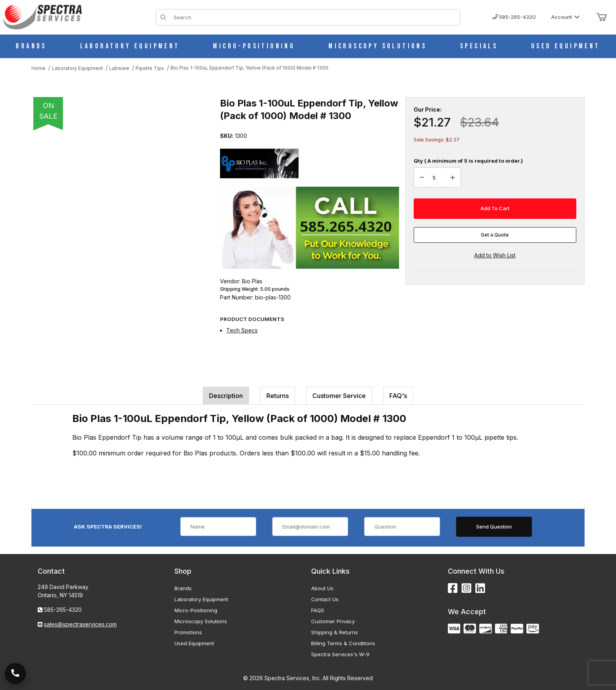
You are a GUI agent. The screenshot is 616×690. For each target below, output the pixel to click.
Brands (183, 588)
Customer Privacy (333, 621)
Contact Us (325, 599)
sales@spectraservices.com (80, 624)
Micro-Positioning (196, 610)
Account (566, 17)
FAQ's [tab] (398, 396)
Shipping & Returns (335, 632)
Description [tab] (226, 396)
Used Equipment (194, 643)
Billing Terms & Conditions (343, 643)
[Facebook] (453, 588)
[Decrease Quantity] (422, 178)
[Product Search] (314, 17)
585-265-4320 (514, 17)
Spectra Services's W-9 (340, 654)
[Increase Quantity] (453, 178)
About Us (322, 588)
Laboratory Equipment (201, 599)
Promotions (188, 632)
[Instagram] (467, 588)
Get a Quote (495, 235)
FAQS (318, 610)
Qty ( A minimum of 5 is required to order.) (468, 161)
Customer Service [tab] (339, 396)
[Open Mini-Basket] (601, 17)
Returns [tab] (278, 396)
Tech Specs (242, 330)
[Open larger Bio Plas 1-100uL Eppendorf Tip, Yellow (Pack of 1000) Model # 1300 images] (118, 212)
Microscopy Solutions (201, 621)
